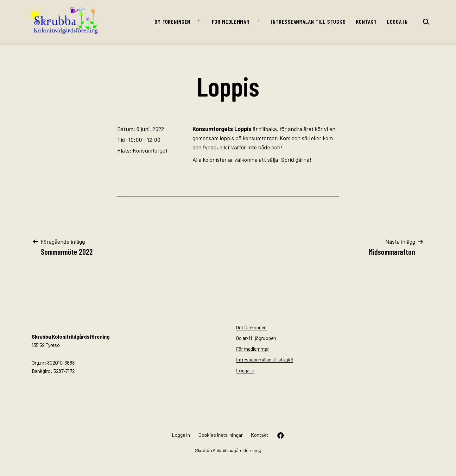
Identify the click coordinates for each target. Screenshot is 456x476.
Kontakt (366, 22)
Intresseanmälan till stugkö (308, 22)
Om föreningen (172, 22)
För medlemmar (231, 22)
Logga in (397, 22)
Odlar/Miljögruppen (256, 338)
